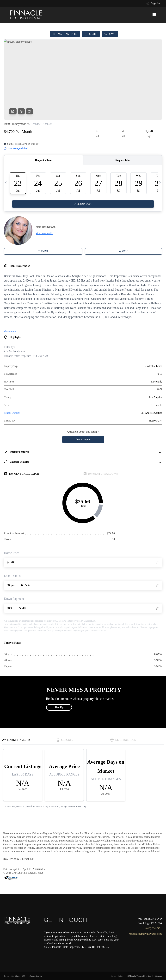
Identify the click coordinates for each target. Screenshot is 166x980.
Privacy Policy (117, 976)
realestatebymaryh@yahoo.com (145, 934)
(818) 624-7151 (154, 928)
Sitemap (158, 976)
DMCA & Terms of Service (139, 976)
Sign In (153, 3)
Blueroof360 (20, 976)
